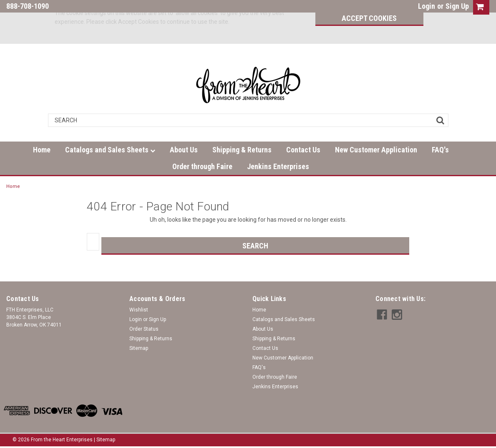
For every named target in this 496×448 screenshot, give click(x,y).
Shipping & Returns (242, 150)
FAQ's (440, 150)
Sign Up (457, 6)
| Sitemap (104, 440)
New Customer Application (376, 150)
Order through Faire (202, 166)
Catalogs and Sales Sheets (110, 150)
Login (427, 6)
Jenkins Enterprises (278, 166)
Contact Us (303, 150)
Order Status (144, 329)
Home (42, 150)
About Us (184, 150)
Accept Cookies (365, 18)
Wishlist (139, 310)
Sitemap (139, 348)
